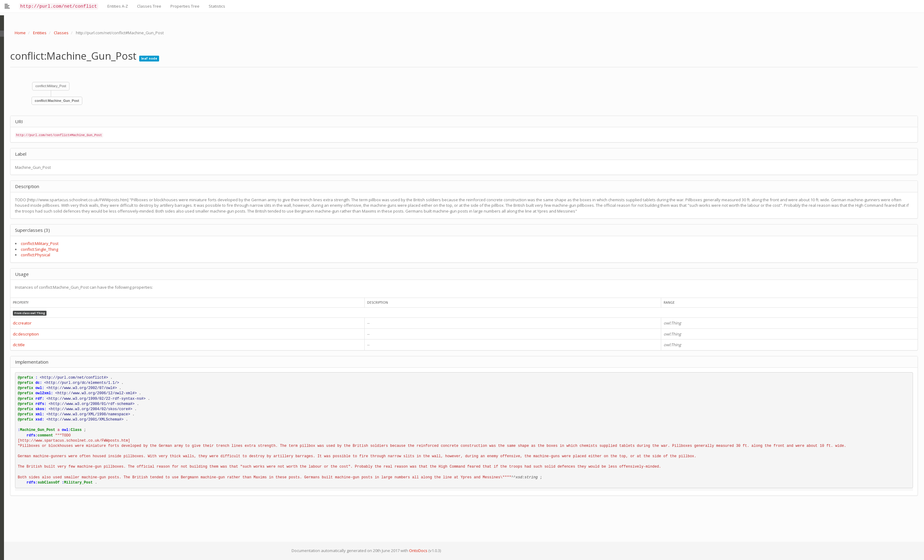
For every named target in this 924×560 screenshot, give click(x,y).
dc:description (22, 334)
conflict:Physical (32, 255)
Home (16, 33)
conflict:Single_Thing (35, 249)
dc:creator (18, 323)
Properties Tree (185, 6)
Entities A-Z (118, 6)
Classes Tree (149, 6)
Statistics (217, 6)
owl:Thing (34, 313)
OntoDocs (414, 551)
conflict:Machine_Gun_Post (53, 101)
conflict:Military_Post (47, 86)
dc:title (15, 345)
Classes (57, 33)
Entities (36, 33)
